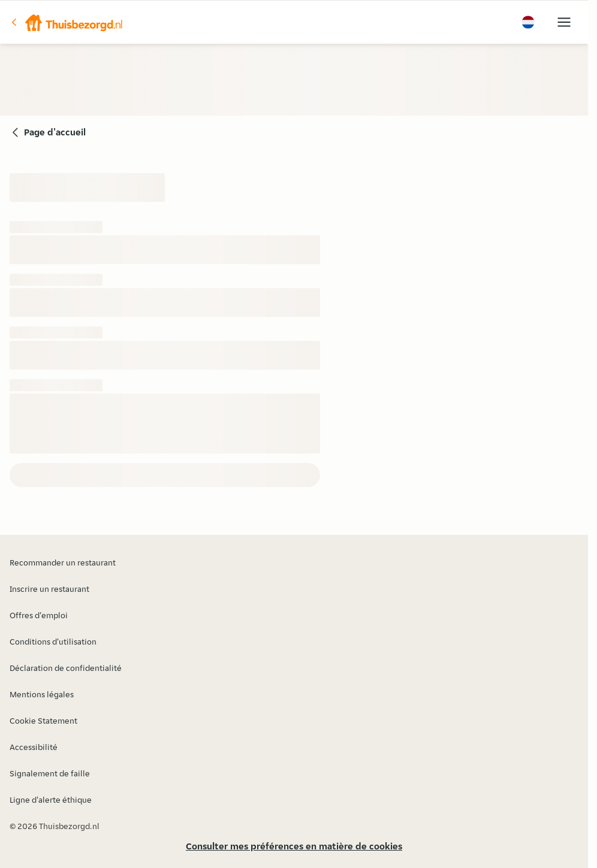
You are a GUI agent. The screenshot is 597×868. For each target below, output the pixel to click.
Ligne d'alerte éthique (51, 800)
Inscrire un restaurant (49, 589)
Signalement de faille (50, 773)
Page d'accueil (55, 132)
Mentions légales (42, 694)
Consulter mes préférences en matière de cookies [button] (294, 846)
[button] (67, 22)
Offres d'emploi (39, 615)
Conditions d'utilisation (53, 642)
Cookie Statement (43, 721)
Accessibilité (34, 747)
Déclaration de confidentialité (66, 668)
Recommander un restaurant (63, 562)
